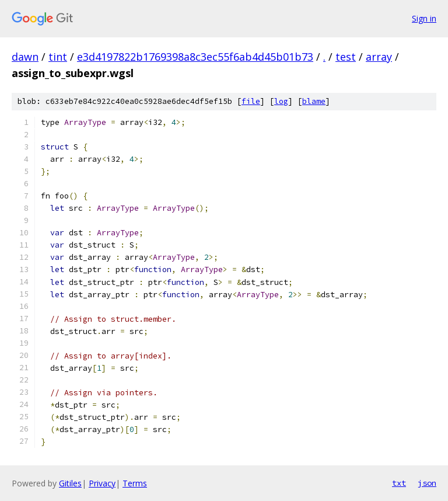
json (427, 483)
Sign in (424, 18)
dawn (25, 57)
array (379, 57)
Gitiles (70, 483)
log (281, 101)
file (251, 101)
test (346, 57)
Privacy (102, 483)
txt (399, 483)
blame (314, 101)
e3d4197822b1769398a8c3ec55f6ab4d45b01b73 (195, 57)
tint (58, 57)
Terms (135, 483)
